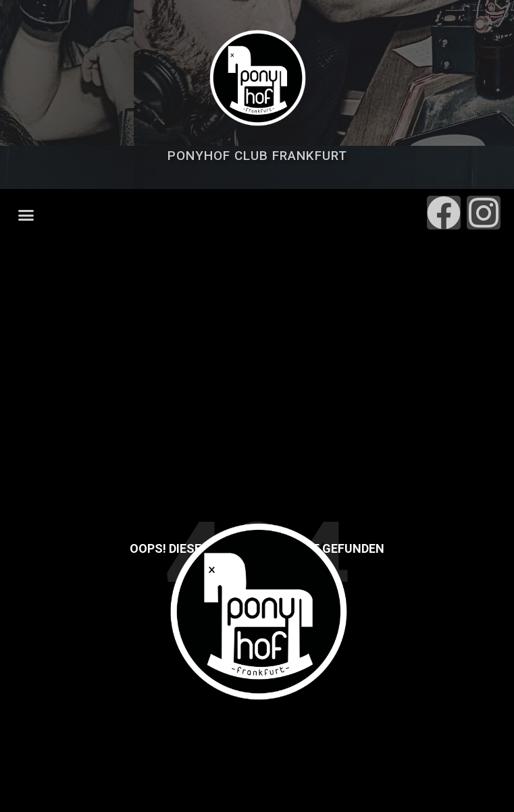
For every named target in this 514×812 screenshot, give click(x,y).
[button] (26, 215)
